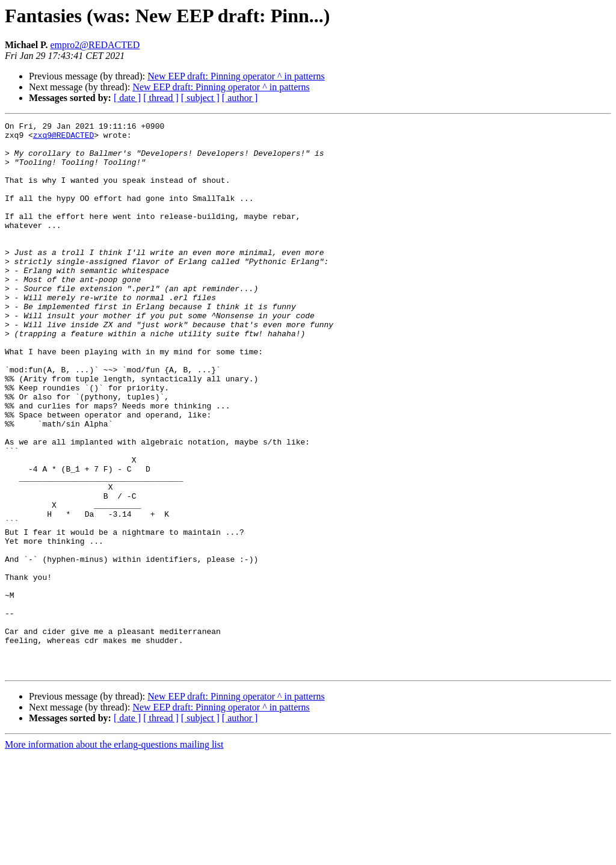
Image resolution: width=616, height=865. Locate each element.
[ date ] (127, 98)
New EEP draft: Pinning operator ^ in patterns (236, 76)
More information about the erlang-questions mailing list (114, 854)
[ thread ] (161, 98)
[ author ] (240, 98)
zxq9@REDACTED (63, 138)
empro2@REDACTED (95, 45)
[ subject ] (200, 98)
